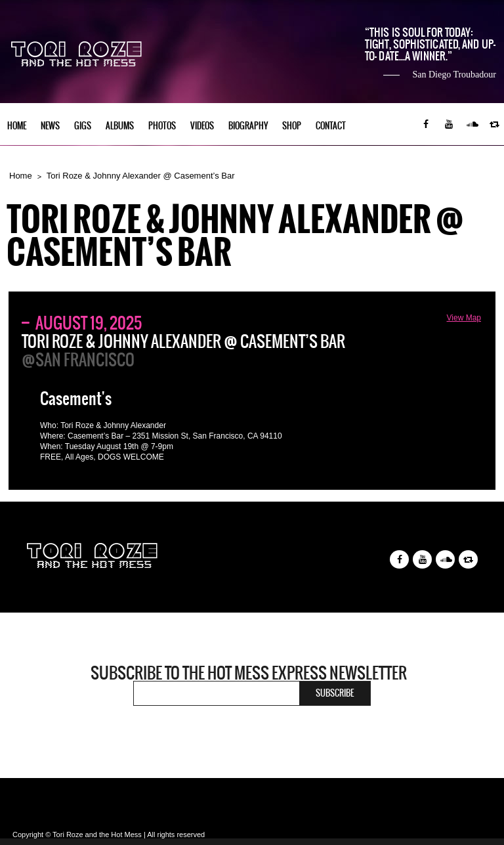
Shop (292, 126)
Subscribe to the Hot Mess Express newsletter (249, 673)
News (50, 126)
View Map (464, 318)
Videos (202, 126)
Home (17, 126)
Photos (162, 126)
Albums (120, 126)
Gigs (83, 126)
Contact (331, 126)
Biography (248, 126)
